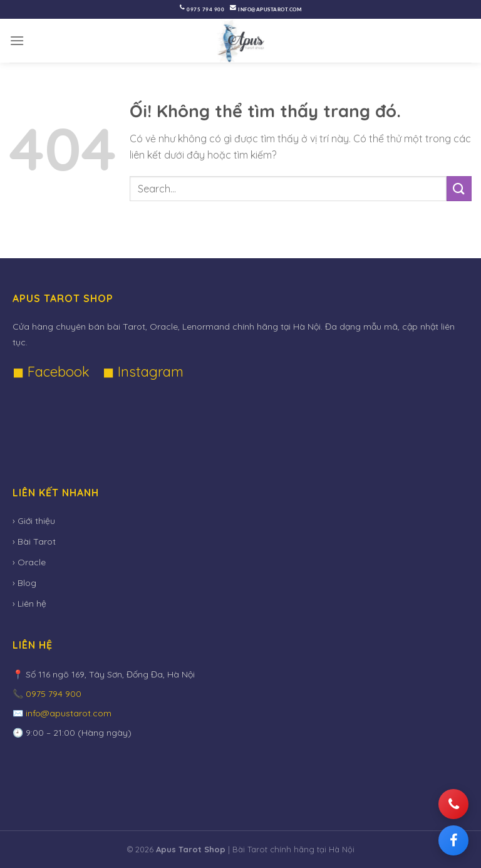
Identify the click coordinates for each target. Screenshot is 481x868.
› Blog (24, 583)
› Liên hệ (29, 604)
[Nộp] (459, 188)
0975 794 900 (205, 9)
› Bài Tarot (34, 541)
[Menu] (17, 40)
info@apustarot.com (270, 9)
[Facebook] (453, 840)
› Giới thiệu (34, 521)
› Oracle (29, 562)
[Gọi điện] (453, 804)
